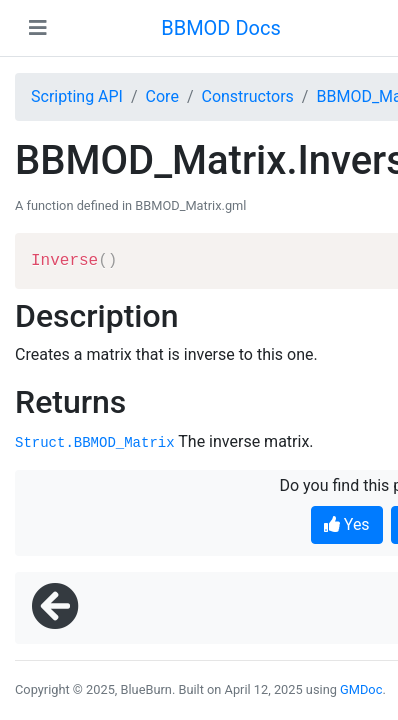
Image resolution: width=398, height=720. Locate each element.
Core (162, 96)
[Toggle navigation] (38, 28)
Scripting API (77, 96)
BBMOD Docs (221, 28)
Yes (347, 524)
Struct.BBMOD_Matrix (95, 443)
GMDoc (361, 689)
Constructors (247, 96)
